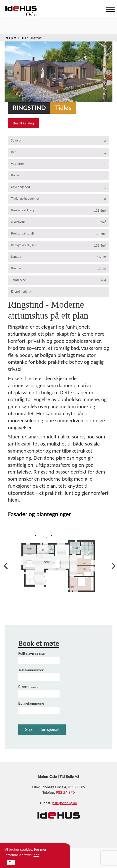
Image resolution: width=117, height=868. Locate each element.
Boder (15, 175)
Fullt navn (31, 653)
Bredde (16, 268)
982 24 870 (65, 792)
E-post (29, 686)
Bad (14, 152)
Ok (11, 862)
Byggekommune (31, 703)
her (36, 855)
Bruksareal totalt (22, 233)
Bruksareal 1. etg (23, 210)
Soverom (17, 140)
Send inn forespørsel (42, 729)
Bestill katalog (23, 123)
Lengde (16, 256)
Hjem (13, 38)
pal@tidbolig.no (65, 803)
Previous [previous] (9, 72)
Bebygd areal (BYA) (24, 245)
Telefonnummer (31, 670)
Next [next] (108, 72)
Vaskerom (18, 164)
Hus (23, 38)
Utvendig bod (20, 187)
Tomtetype (18, 280)
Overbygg (18, 222)
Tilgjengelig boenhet (25, 198)
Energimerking (21, 291)
